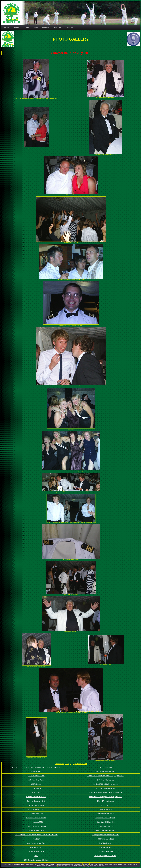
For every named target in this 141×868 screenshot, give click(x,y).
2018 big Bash (36, 772)
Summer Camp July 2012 (36, 801)
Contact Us (86, 864)
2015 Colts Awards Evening (105, 788)
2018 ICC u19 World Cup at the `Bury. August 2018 (105, 776)
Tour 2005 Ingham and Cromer (105, 856)
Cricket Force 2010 (105, 809)
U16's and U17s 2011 (36, 805)
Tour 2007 (36, 839)
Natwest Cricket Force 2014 (36, 797)
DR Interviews (100, 866)
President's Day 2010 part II (105, 818)
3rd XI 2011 (105, 805)
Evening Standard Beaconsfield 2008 (105, 835)
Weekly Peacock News (31, 864)
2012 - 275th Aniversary (105, 801)
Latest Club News (19, 864)
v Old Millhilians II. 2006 (105, 839)
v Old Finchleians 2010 (105, 814)
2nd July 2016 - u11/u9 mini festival (105, 784)
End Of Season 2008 (105, 826)
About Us (11, 864)
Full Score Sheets (73, 866)
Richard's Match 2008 (36, 831)
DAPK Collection (105, 843)
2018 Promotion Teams (36, 776)
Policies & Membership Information (64, 864)
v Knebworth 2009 (36, 822)
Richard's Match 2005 (36, 852)
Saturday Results (52, 866)
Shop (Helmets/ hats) (91, 866)
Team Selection (50, 864)
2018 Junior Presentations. (105, 772)
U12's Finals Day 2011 (36, 809)
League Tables (108, 864)
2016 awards (36, 788)
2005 (36, 856)
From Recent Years (105, 847)
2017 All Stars (36, 784)
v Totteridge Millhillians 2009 (105, 822)
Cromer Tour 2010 (36, 814)
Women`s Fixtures (42, 866)
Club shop (81, 866)
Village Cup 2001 (36, 847)
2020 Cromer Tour (105, 767)
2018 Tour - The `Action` (36, 780)
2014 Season (36, 793)
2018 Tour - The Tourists (105, 780)
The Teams (41, 864)
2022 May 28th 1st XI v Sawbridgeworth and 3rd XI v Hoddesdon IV (36, 767)
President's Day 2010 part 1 (36, 818)
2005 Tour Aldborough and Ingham (36, 860)
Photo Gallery (94, 864)
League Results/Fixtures (120, 864)
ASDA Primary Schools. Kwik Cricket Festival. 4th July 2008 (36, 835)
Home (6, 864)
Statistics (101, 864)
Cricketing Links (62, 866)
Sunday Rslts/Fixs (132, 864)
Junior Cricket (78, 864)
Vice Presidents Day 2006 (36, 843)
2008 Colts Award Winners (36, 826)
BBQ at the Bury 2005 (105, 852)
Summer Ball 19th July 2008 (105, 831)
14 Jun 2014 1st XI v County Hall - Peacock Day (105, 793)
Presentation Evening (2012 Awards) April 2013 (105, 797)
